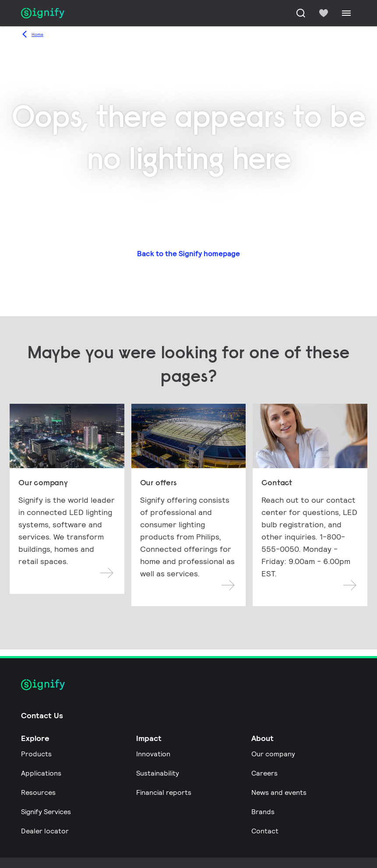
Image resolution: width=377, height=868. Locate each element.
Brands (263, 812)
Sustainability (158, 773)
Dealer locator (45, 831)
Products (36, 754)
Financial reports (164, 792)
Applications (41, 773)
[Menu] (346, 13)
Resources (38, 792)
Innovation (153, 754)
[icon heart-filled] (324, 13)
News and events (279, 792)
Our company (273, 754)
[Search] (301, 13)
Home (37, 34)
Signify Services (46, 812)
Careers (264, 773)
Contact (265, 831)
